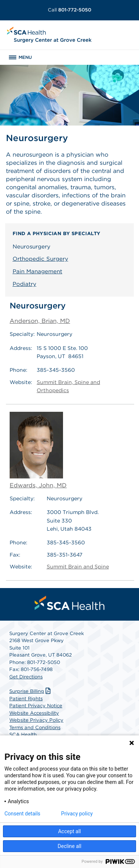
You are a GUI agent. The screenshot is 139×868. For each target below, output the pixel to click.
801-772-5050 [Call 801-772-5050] (69, 10)
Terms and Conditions (35, 727)
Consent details (22, 814)
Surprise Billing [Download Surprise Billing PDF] (31, 691)
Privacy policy (77, 814)
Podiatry (24, 284)
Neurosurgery (32, 247)
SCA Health (23, 735)
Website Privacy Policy (36, 720)
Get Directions (26, 677)
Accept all (70, 831)
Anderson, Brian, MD (40, 321)
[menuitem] (70, 603)
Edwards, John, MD (38, 450)
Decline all (70, 846)
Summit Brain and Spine (78, 567)
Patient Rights (26, 699)
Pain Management (37, 271)
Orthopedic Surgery (40, 259)
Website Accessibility (34, 713)
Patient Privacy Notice (36, 706)
